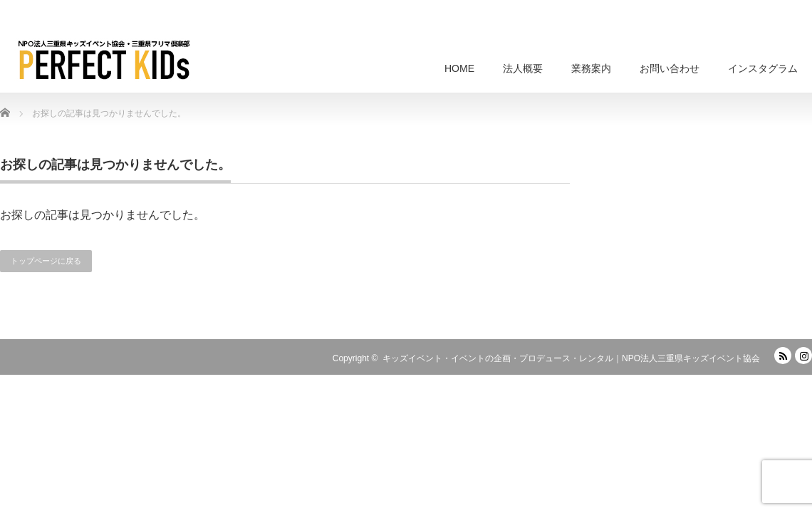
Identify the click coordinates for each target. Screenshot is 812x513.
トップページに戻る (46, 261)
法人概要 (523, 68)
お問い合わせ (670, 68)
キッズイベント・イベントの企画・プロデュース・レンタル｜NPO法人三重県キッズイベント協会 (571, 358)
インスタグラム (763, 68)
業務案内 (591, 68)
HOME (459, 68)
